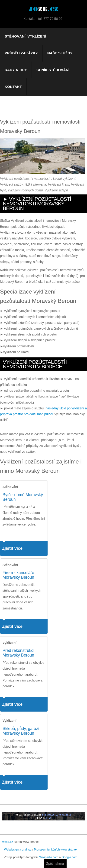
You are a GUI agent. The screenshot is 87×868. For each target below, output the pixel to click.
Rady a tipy (16, 70)
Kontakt (13, 87)
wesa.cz (8, 842)
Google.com (69, 857)
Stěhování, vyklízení (25, 36)
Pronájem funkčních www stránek (56, 850)
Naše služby (60, 53)
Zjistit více (12, 548)
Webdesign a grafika (18, 850)
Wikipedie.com (49, 857)
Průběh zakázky (21, 53)
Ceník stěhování (53, 70)
